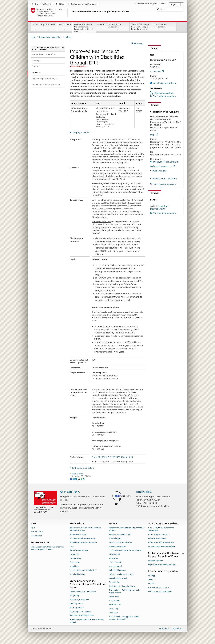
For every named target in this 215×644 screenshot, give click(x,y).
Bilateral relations (156, 561)
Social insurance (116, 562)
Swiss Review (114, 601)
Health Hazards (115, 605)
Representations (48, 27)
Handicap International (159, 207)
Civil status (113, 613)
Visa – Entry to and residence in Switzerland (161, 529)
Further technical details (83, 468)
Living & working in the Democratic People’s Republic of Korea (84, 28)
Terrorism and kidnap (79, 550)
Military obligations (117, 570)
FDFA (61, 4)
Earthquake (75, 554)
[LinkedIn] (76, 479)
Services (101, 27)
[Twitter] (74, 479)
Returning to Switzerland (80, 612)
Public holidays (160, 171)
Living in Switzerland (157, 538)
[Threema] (79, 479)
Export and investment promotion (162, 565)
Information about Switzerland (161, 542)
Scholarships (114, 582)
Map (154, 135)
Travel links (75, 566)
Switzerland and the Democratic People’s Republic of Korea (141, 27)
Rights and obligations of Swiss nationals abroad (87, 621)
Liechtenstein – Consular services (123, 586)
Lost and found (115, 566)
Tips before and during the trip (83, 538)
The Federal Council (43, 4)
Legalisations (115, 554)
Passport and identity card (120, 534)
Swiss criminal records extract (121, 574)
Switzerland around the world (84, 4)
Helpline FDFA (144, 492)
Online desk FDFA (70, 492)
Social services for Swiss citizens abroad (125, 550)
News (35, 27)
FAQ (72, 546)
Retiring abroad (76, 608)
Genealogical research (118, 578)
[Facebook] (71, 479)
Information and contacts (159, 534)
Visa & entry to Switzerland (118, 27)
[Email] (84, 479)
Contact (153, 48)
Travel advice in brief (78, 534)
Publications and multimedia (160, 592)
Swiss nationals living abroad (82, 616)
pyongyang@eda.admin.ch (166, 162)
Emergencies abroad (117, 546)
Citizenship (114, 609)
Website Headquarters (163, 166)
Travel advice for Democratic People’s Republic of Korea (85, 529)
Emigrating (75, 596)
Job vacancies (36, 536)
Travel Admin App (77, 574)
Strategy (152, 576)
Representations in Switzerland (83, 592)
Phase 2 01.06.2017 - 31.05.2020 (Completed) (112, 457)
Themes (151, 580)
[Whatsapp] (82, 479)
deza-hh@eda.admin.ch (164, 83)
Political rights (115, 538)
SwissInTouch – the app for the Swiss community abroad (124, 618)
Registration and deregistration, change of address (127, 529)
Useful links (114, 597)
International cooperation (164, 27)
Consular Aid (75, 562)
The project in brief (81, 133)
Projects (151, 584)
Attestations (114, 558)
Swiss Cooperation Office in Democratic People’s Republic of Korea (47, 548)
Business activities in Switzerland (162, 546)
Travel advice (65, 27)
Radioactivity (75, 558)
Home (33, 37)
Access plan (157, 71)
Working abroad (77, 604)
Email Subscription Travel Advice (83, 570)
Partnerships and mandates (159, 588)
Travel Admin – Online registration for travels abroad (125, 591)
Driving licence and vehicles (120, 542)
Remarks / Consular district (165, 179)
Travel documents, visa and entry (83, 542)
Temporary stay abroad (79, 600)
